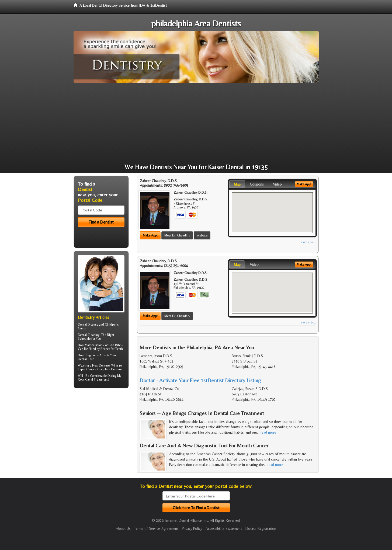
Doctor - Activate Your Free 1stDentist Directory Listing (200, 380)
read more (268, 432)
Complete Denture (110, 369)
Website (202, 235)
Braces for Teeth (112, 349)
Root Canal (85, 380)
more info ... (308, 242)
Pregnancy (92, 355)
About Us (123, 528)
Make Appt (150, 235)
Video (277, 184)
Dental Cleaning (89, 335)
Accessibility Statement (224, 528)
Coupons (257, 184)
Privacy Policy (192, 528)
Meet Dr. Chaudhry (177, 235)
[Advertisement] (196, 123)
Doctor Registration (261, 528)
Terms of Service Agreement (156, 528)
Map (237, 184)
